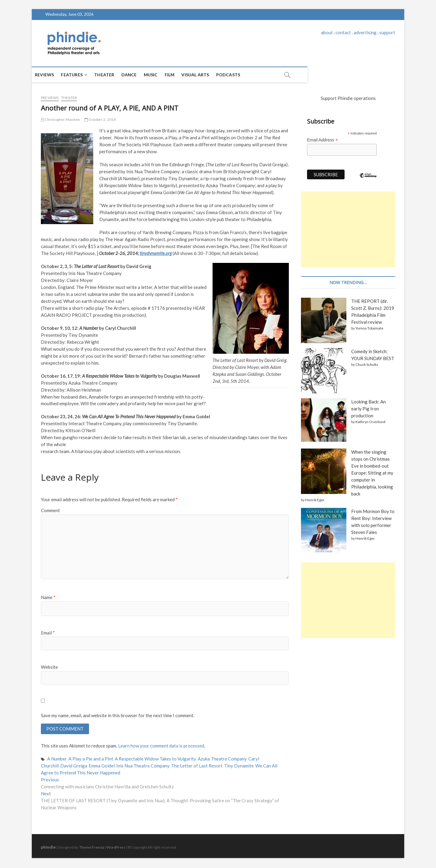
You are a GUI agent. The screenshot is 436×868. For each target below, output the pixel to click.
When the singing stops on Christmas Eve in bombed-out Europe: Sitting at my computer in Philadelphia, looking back (372, 473)
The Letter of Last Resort (197, 766)
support (387, 32)
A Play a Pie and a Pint (91, 759)
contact (343, 32)
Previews (50, 98)
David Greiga (74, 766)
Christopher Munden (60, 119)
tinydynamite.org (156, 253)
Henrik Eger (315, 500)
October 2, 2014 (100, 119)
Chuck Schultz (367, 364)
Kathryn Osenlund (370, 422)
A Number (57, 759)
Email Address (322, 140)
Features (81, 75)
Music (160, 75)
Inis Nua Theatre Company (143, 766)
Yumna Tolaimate (369, 328)
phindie (48, 848)
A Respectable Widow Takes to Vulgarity (155, 759)
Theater (113, 75)
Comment (50, 510)
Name (48, 597)
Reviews (53, 75)
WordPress (116, 848)
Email (48, 633)
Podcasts (237, 75)
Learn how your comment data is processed (161, 747)
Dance (138, 75)
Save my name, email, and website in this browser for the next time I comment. (118, 715)
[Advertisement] (348, 229)
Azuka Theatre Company (222, 759)
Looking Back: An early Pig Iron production (368, 409)
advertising (365, 32)
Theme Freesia (92, 848)
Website (49, 667)
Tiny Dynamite (239, 766)
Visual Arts (204, 75)
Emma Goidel (102, 766)
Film (179, 75)
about (327, 32)
